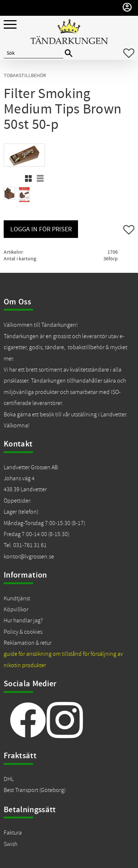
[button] (10, 25)
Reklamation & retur (28, 643)
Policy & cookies (23, 632)
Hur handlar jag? (23, 621)
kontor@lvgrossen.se (29, 557)
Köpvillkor (16, 610)
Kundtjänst (17, 598)
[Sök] (69, 53)
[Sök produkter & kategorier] (33, 53)
